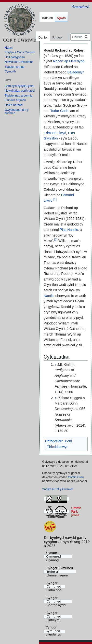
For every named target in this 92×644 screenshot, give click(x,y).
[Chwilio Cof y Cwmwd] (80, 37)
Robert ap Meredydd (69, 61)
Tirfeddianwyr (57, 447)
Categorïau (54, 441)
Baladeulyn (76, 72)
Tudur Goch (59, 111)
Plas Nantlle (69, 230)
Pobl (68, 441)
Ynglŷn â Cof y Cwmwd (57, 489)
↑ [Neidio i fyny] (56, 364)
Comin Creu (76, 477)
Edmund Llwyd (55, 133)
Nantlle (49, 296)
